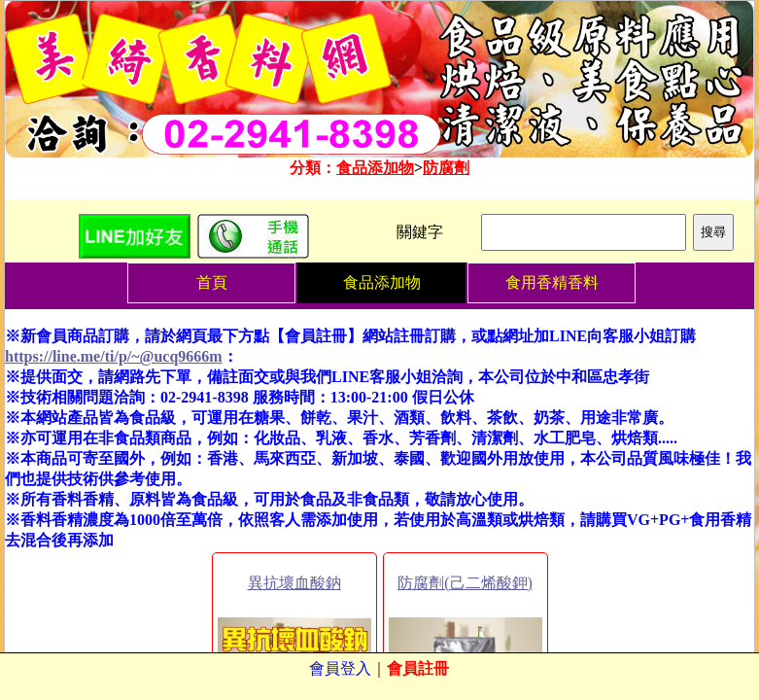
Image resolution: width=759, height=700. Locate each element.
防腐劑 (446, 168)
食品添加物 (375, 168)
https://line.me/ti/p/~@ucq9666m (114, 356)
